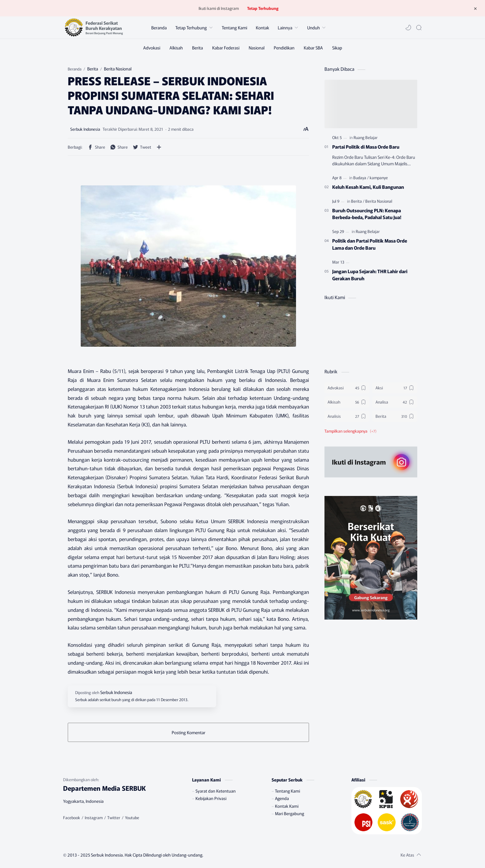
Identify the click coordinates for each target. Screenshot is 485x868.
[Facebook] (72, 818)
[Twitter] (114, 818)
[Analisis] (347, 416)
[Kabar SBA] (313, 48)
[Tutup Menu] (475, 8)
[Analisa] (395, 402)
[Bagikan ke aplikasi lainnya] (159, 147)
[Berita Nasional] (379, 201)
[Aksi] (395, 388)
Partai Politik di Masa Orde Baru (366, 146)
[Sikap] (337, 48)
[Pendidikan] (284, 48)
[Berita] (197, 48)
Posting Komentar (189, 732)
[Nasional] (257, 48)
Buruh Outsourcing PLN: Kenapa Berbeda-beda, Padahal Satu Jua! (367, 214)
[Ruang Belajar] (366, 137)
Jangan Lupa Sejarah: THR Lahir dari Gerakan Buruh (370, 275)
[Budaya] (361, 178)
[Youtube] (132, 818)
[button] (408, 28)
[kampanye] (379, 178)
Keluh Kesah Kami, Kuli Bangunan (368, 187)
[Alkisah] (176, 48)
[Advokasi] (152, 48)
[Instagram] (94, 818)
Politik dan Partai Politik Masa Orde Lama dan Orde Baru (370, 244)
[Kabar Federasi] (226, 48)
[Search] (419, 28)
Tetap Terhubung (263, 8)
